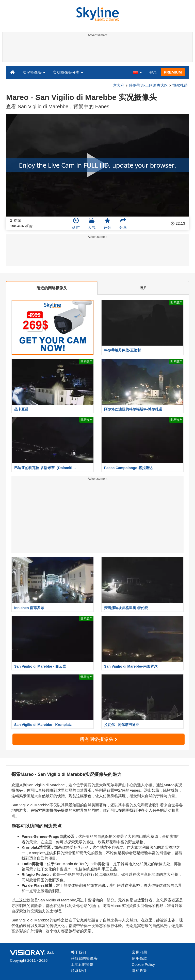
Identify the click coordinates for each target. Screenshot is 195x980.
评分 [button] (107, 223)
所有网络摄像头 (99, 739)
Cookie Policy (143, 964)
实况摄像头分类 (68, 72)
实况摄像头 (34, 72)
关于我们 (78, 952)
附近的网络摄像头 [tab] (52, 288)
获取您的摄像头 (84, 958)
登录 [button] (153, 72)
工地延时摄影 (82, 964)
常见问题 (139, 952)
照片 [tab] (143, 288)
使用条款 (139, 958)
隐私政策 (139, 970)
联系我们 (78, 970)
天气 (92, 223)
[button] (137, 72)
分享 (123, 223)
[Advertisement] (97, 50)
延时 (76, 223)
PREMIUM (173, 72)
